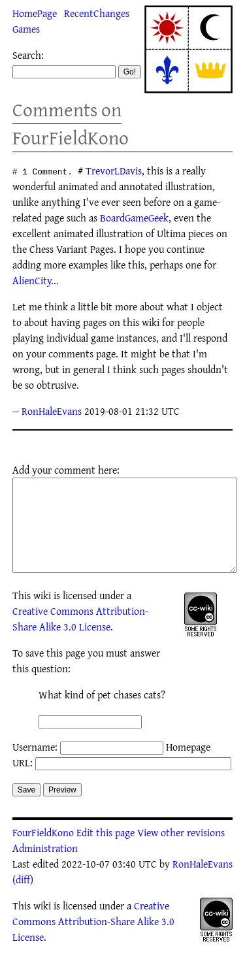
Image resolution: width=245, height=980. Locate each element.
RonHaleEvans (52, 411)
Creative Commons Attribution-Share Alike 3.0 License (80, 638)
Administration (45, 868)
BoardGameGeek (134, 218)
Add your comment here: (66, 470)
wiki (42, 615)
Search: (28, 55)
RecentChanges (97, 13)
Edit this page (106, 852)
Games (26, 29)
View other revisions (181, 852)
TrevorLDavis (114, 171)
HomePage (35, 13)
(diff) (23, 899)
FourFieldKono (43, 852)
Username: (35, 766)
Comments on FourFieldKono (71, 123)
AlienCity (32, 280)
